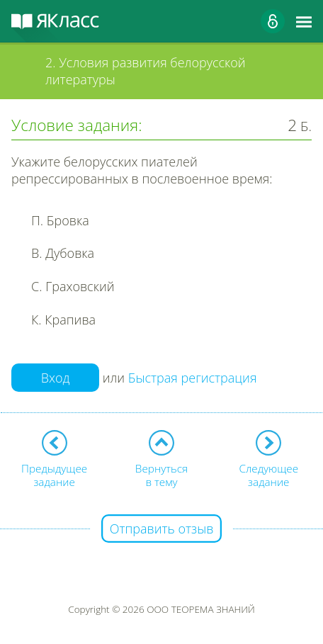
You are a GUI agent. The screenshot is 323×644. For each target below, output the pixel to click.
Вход (56, 378)
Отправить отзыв (162, 529)
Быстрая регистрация (193, 378)
